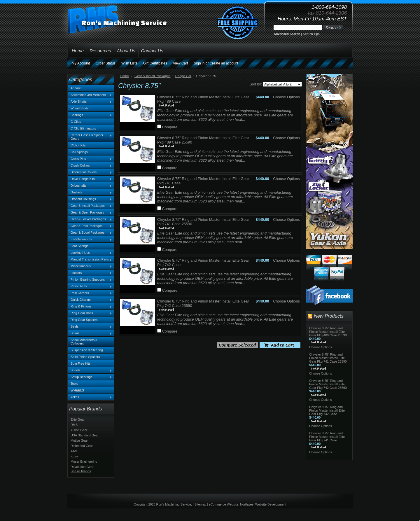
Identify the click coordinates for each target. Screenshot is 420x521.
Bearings (90, 115)
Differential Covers (90, 172)
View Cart (181, 63)
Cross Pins (90, 159)
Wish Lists (129, 63)
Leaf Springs (79, 246)
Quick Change (90, 300)
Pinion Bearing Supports (90, 280)
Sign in (199, 63)
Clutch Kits (78, 145)
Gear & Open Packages (90, 213)
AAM (74, 451)
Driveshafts (90, 186)
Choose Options (286, 97)
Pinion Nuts (90, 286)
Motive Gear (79, 440)
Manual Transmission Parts (90, 260)
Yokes (90, 397)
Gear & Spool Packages (90, 233)
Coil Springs (79, 152)
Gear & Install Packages (90, 206)
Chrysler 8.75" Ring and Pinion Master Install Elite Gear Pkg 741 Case (327, 437)
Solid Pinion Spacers (85, 357)
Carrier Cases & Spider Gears (90, 137)
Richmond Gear (82, 446)
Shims (90, 333)
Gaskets (90, 193)
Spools (90, 370)
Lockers (90, 273)
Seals (90, 327)
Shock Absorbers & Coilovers (84, 342)
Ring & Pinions (90, 307)
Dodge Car (183, 76)
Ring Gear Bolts (90, 313)
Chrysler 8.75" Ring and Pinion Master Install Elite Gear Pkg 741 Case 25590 (328, 358)
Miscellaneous (90, 266)
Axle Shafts (90, 102)
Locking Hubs (90, 253)
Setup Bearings (90, 377)
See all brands (81, 471)
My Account (81, 63)
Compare (170, 127)
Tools (74, 384)
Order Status (106, 63)
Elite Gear (78, 419)
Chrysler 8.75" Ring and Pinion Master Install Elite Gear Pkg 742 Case (327, 410)
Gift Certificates (155, 63)
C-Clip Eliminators (83, 128)
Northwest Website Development (263, 504)
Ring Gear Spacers (84, 320)
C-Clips (76, 122)
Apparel (76, 88)
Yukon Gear (79, 430)
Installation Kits (90, 239)
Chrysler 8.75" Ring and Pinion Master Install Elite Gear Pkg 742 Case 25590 (328, 384)
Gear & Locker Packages (90, 219)
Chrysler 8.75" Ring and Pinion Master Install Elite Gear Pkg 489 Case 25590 (328, 332)
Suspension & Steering (87, 350)
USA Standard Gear (85, 435)
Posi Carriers (90, 293)
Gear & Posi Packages (90, 226)
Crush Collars (90, 166)
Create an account (224, 63)
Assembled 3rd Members (90, 95)
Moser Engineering (84, 461)
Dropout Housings (90, 199)
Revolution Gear (82, 467)
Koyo (74, 456)
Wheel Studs (80, 108)
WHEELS (77, 390)
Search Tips (311, 34)
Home (124, 76)
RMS (74, 425)
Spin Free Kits (80, 363)
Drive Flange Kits (90, 179)
